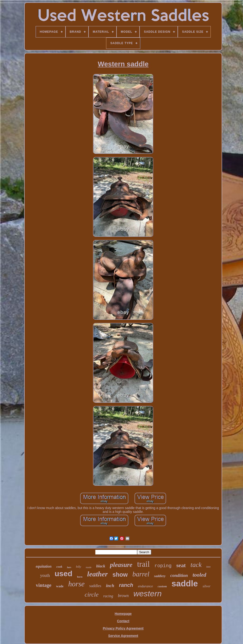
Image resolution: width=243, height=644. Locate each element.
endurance (145, 586)
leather (97, 574)
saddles (95, 586)
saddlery (160, 576)
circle (92, 595)
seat (181, 565)
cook (59, 567)
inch (110, 586)
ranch (126, 585)
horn (80, 577)
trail (143, 564)
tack (196, 565)
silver (207, 586)
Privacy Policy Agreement (123, 628)
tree (209, 567)
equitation (44, 566)
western (147, 593)
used (63, 574)
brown (123, 596)
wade (60, 586)
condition (179, 575)
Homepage (123, 614)
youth (45, 575)
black (101, 566)
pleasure (121, 565)
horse (76, 584)
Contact (123, 621)
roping (163, 566)
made (89, 567)
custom (162, 586)
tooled (199, 575)
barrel (141, 574)
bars (69, 567)
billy (78, 567)
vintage (44, 585)
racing (108, 596)
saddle (185, 583)
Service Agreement (123, 636)
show (120, 575)
